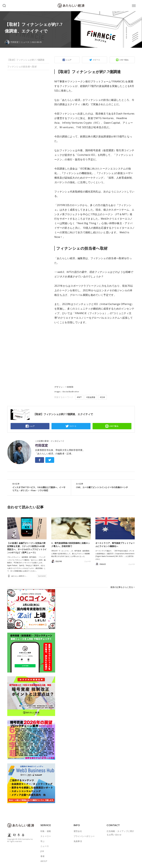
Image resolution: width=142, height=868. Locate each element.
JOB (42, 851)
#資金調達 (91, 397)
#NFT (79, 397)
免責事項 (78, 841)
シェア (69, 60)
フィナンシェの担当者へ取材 (22, 67)
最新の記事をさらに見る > (123, 587)
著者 (43, 856)
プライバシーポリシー (84, 836)
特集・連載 (46, 831)
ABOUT (44, 861)
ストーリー (46, 836)
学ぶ (43, 841)
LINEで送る (124, 60)
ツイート (97, 60)
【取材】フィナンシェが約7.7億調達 (26, 60)
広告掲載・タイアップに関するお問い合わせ (120, 833)
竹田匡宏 (42, 445)
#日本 (103, 397)
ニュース (25, 42)
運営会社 (78, 831)
